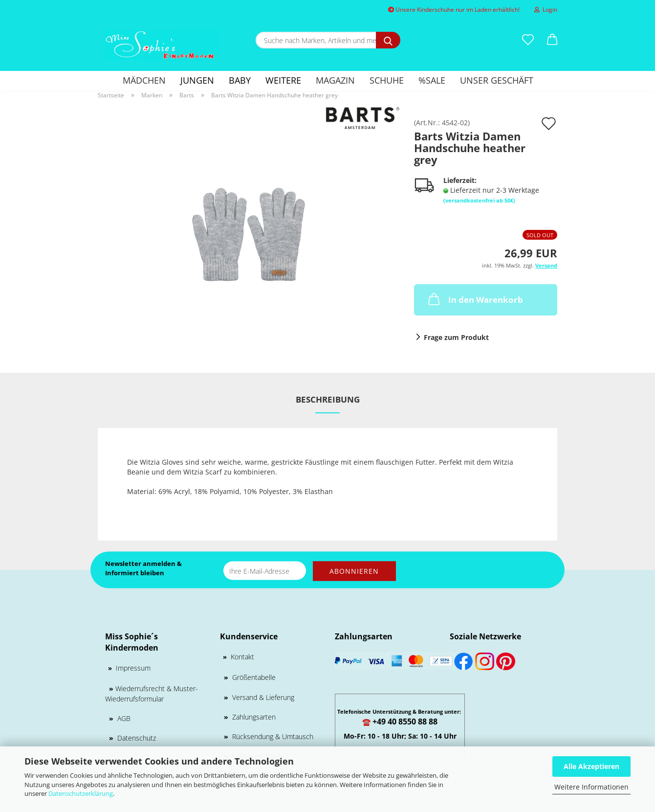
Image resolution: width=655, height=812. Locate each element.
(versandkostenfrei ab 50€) (479, 200)
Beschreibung (328, 399)
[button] (552, 40)
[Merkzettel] (528, 40)
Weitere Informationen (591, 787)
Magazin (335, 80)
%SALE (432, 80)
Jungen (197, 80)
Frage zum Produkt (456, 337)
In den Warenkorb (475, 299)
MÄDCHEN (144, 80)
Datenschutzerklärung (81, 793)
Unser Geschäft (497, 80)
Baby (240, 80)
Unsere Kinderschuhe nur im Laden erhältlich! (454, 10)
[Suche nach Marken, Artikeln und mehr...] (388, 40)
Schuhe (387, 80)
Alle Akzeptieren (591, 766)
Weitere (283, 80)
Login (546, 10)
